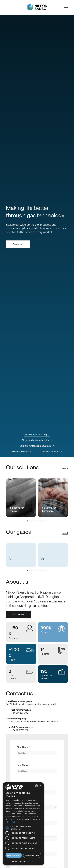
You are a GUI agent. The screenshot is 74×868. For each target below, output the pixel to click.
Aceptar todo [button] (14, 855)
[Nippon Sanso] (37, 7)
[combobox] (36, 786)
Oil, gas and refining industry (37, 440)
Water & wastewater (24, 452)
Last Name (22, 765)
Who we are (18, 614)
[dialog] (23, 824)
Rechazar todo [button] (32, 855)
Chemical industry (51, 452)
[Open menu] (66, 8)
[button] (23, 861)
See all (65, 468)
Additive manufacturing (37, 434)
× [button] (40, 786)
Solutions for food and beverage (37, 446)
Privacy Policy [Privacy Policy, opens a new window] (11, 822)
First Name (23, 747)
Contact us (18, 244)
